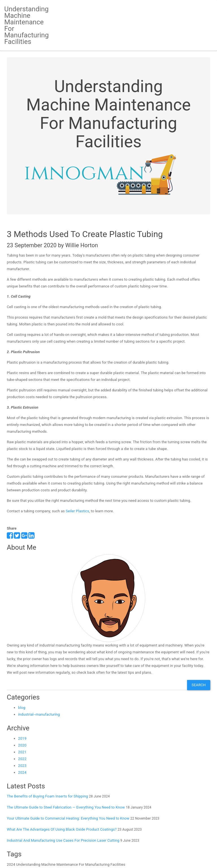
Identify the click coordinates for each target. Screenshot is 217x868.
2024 (22, 772)
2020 (22, 745)
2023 (22, 766)
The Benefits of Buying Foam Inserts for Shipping (47, 796)
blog (22, 708)
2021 (22, 752)
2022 (22, 759)
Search (199, 685)
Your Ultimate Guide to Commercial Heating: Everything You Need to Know (68, 818)
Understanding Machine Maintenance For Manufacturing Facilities (27, 25)
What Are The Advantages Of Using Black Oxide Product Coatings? (62, 829)
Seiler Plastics (77, 511)
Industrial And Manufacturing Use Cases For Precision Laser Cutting (63, 840)
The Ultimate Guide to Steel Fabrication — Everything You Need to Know (66, 807)
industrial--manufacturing (39, 714)
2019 (22, 738)
